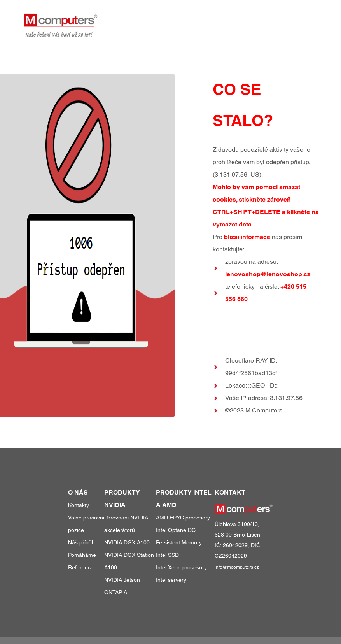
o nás (271, 19)
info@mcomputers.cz (237, 567)
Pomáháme (82, 555)
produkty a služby (175, 19)
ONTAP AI (116, 592)
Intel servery (171, 580)
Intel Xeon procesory (181, 567)
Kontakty (79, 505)
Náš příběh (81, 542)
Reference (81, 567)
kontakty (303, 19)
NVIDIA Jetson (122, 580)
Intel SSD (167, 555)
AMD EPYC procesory (183, 518)
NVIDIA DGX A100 (127, 542)
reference (235, 19)
